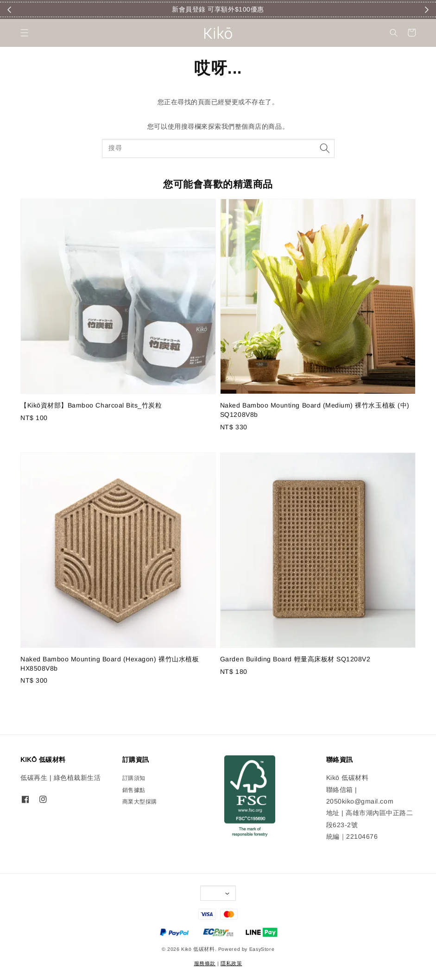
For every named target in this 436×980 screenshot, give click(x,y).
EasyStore (262, 949)
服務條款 (205, 963)
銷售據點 (134, 790)
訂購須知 (134, 778)
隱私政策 (231, 963)
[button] (24, 33)
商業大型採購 (140, 802)
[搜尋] (325, 148)
